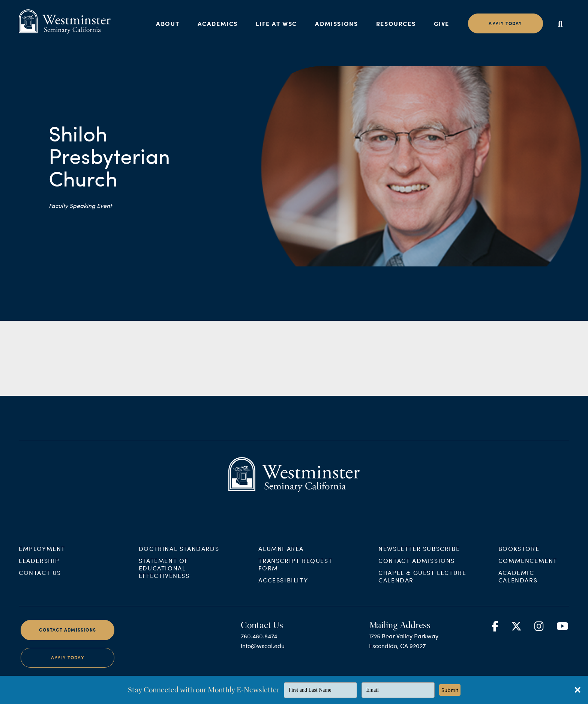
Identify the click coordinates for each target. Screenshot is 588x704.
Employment (42, 557)
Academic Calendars (518, 585)
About (168, 23)
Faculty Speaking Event (80, 205)
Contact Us (40, 581)
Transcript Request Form (295, 573)
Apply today (505, 23)
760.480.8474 (259, 645)
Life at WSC (276, 23)
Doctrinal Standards (179, 557)
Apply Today (68, 666)
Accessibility (283, 589)
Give (442, 23)
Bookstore (519, 557)
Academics (218, 23)
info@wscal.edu (263, 654)
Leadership (39, 569)
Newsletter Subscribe (419, 557)
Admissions (336, 23)
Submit (450, 690)
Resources (396, 23)
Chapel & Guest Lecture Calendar (422, 585)
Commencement (528, 569)
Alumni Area (281, 557)
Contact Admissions (417, 569)
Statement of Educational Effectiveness (164, 577)
